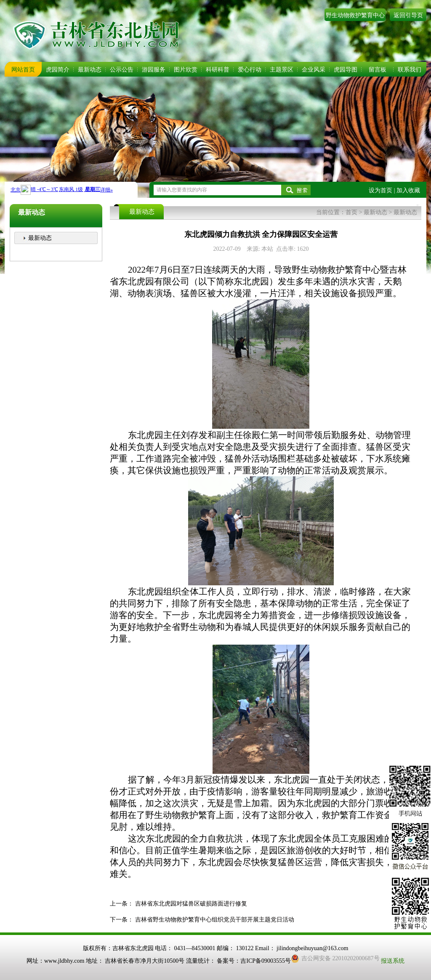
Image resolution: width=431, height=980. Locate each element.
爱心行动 (250, 70)
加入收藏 (408, 190)
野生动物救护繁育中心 (355, 15)
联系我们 (410, 70)
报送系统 (393, 961)
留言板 (378, 70)
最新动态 (90, 70)
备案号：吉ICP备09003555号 (254, 961)
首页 (351, 212)
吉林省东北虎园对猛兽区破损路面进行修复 (191, 904)
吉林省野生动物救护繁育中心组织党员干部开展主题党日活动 (215, 920)
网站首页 (23, 70)
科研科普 (218, 70)
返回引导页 (408, 15)
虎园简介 (58, 70)
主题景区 (282, 70)
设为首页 (380, 190)
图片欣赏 (186, 70)
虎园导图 (346, 70)
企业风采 (314, 70)
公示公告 (122, 70)
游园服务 (154, 70)
